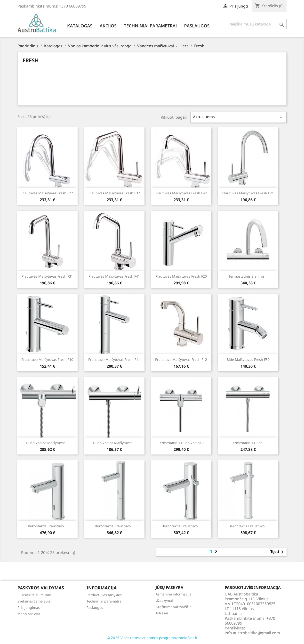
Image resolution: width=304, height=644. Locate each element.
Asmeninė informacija (173, 594)
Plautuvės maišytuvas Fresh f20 (181, 276)
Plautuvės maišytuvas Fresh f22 (47, 193)
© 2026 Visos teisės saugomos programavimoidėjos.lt (152, 638)
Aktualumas (239, 117)
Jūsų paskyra (169, 587)
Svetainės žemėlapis (34, 601)
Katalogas (80, 26)
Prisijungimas (29, 607)
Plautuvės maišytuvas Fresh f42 (181, 193)
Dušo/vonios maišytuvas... (47, 443)
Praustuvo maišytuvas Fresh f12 (181, 359)
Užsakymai (164, 600)
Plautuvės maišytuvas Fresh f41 (114, 276)
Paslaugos (197, 26)
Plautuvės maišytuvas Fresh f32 (114, 193)
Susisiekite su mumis (35, 595)
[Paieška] (256, 24)
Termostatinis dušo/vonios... (181, 443)
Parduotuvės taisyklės (104, 595)
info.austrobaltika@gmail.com (252, 633)
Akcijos (108, 26)
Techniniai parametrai (150, 26)
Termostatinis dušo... (248, 443)
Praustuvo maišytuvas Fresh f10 (47, 359)
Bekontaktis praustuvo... (47, 526)
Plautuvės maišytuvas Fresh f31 (47, 276)
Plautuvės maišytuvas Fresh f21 (248, 193)
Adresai (162, 613)
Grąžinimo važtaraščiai (174, 607)
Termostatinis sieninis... (248, 276)
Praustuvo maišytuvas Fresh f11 (114, 359)
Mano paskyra (29, 614)
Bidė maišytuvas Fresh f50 (248, 359)
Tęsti (278, 552)
